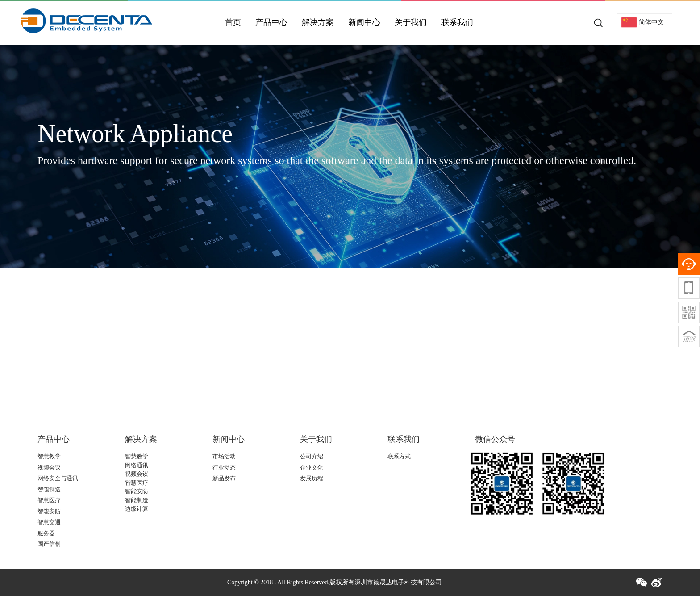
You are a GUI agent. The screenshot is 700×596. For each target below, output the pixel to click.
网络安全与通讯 (58, 478)
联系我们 (457, 22)
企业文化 (312, 468)
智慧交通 (49, 522)
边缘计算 (137, 509)
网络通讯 (137, 465)
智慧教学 (49, 456)
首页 (233, 22)
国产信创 (49, 544)
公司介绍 (312, 456)
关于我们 (411, 22)
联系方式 (399, 456)
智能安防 (49, 511)
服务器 (46, 533)
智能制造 (49, 489)
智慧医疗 (49, 500)
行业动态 (224, 468)
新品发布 (224, 478)
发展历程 (312, 478)
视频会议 (49, 468)
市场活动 (224, 456)
